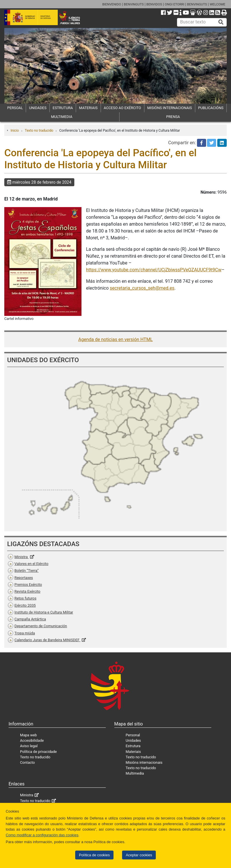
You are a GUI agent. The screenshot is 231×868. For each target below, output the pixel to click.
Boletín (27, 571)
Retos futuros (26, 598)
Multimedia (135, 773)
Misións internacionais (144, 762)
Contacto (27, 762)
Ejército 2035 (25, 605)
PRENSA (173, 117)
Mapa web (28, 735)
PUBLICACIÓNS (211, 108)
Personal (133, 735)
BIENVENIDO (112, 4)
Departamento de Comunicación (41, 626)
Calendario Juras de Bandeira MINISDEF (48, 640)
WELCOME (217, 4)
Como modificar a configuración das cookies (42, 835)
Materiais (133, 752)
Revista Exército (28, 591)
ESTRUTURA (63, 108)
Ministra (22, 557)
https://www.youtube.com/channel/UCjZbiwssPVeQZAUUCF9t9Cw (154, 270)
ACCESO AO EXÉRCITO (122, 108)
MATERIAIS (88, 108)
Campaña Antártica (30, 619)
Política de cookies (94, 855)
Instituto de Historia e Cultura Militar (44, 612)
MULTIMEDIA (62, 117)
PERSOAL (15, 108)
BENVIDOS (154, 4)
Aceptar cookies (139, 855)
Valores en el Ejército (32, 564)
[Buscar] (221, 22)
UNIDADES (38, 108)
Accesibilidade (32, 740)
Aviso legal (29, 746)
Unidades (133, 740)
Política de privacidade (38, 752)
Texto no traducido (39, 131)
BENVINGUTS (134, 4)
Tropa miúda (25, 633)
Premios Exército (28, 585)
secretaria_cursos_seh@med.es (142, 288)
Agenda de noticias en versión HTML (115, 339)
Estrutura (133, 746)
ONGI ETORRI (175, 4)
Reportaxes (24, 578)
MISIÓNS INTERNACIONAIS (170, 108)
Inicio (15, 131)
